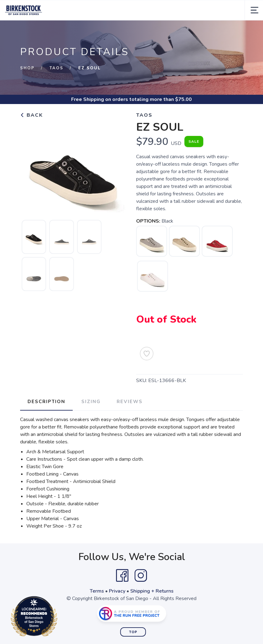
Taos (56, 68)
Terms (97, 591)
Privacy (117, 591)
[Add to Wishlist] (147, 354)
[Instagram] (141, 576)
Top (133, 632)
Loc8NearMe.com (61, 617)
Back (32, 115)
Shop (27, 68)
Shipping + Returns (152, 591)
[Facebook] (122, 576)
